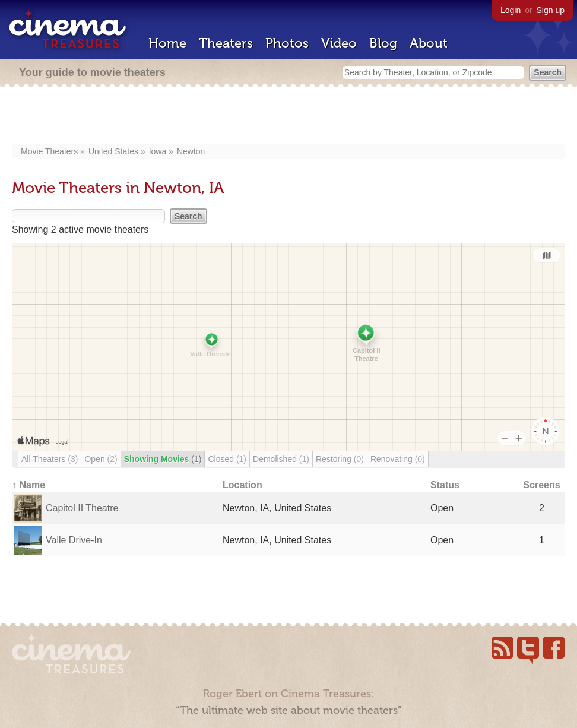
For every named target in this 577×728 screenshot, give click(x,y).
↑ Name (28, 485)
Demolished (281, 459)
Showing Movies (163, 459)
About (429, 43)
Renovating (398, 459)
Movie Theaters (49, 151)
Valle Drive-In (74, 540)
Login (511, 10)
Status (445, 485)
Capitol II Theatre (82, 508)
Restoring (340, 459)
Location (242, 485)
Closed (227, 459)
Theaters (226, 43)
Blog (383, 43)
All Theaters (50, 459)
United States (113, 151)
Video (339, 43)
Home (167, 43)
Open (101, 459)
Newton (191, 151)
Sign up (551, 10)
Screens (541, 485)
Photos (287, 43)
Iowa (158, 151)
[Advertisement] (288, 117)
